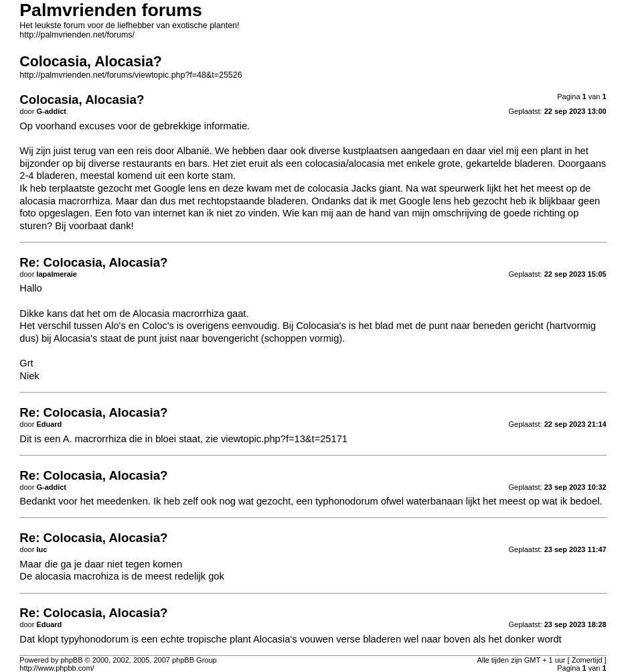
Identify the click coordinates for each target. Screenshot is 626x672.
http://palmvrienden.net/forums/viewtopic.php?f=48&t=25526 (131, 75)
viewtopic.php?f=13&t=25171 (284, 439)
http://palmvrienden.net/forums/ (77, 35)
